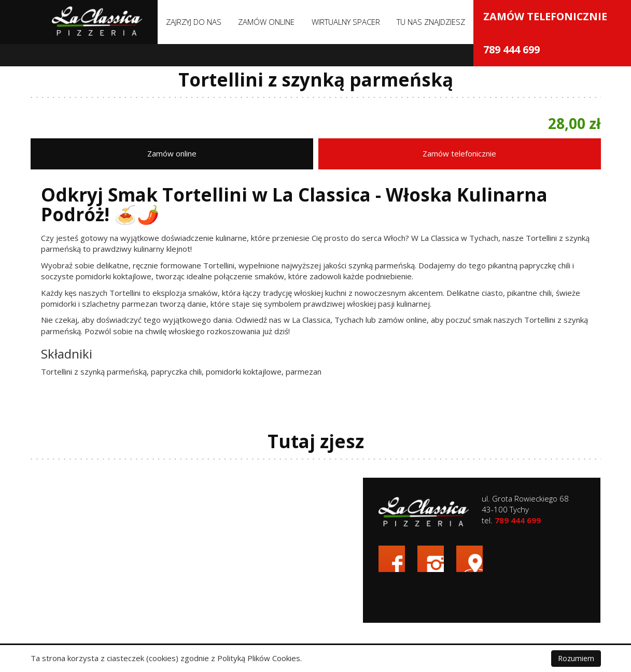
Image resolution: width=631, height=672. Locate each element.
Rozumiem (576, 658)
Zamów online (266, 22)
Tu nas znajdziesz (431, 22)
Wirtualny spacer (346, 22)
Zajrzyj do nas (194, 22)
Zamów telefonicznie (549, 152)
